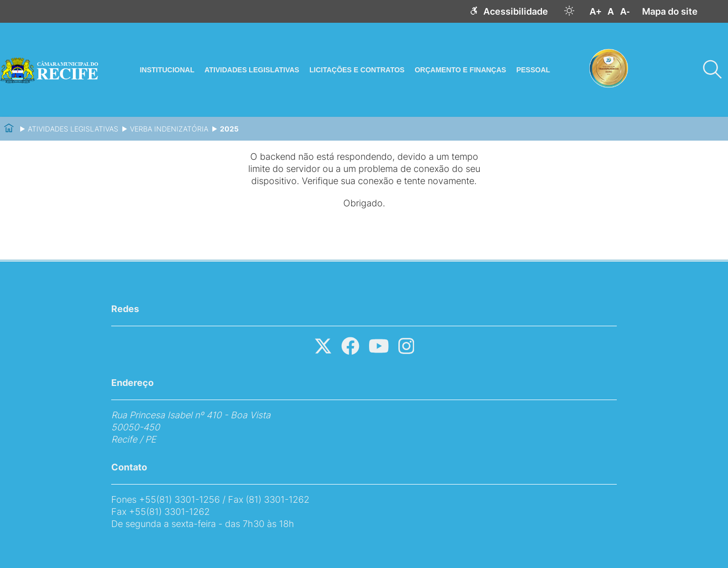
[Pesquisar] (712, 70)
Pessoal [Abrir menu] (533, 70)
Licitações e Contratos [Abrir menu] (357, 70)
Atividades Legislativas (73, 129)
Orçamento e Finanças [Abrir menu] (460, 70)
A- (625, 12)
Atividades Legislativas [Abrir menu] (252, 70)
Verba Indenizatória (169, 129)
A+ (596, 12)
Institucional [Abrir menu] (167, 70)
